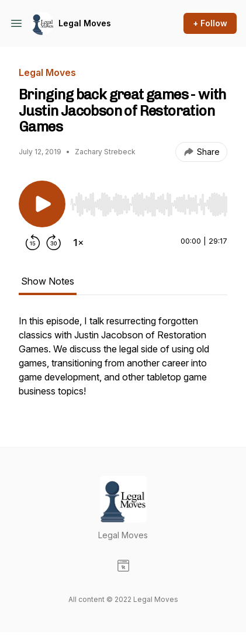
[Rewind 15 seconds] (33, 243)
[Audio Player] (149, 201)
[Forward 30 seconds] (54, 243)
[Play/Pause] (42, 204)
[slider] (149, 205)
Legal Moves (85, 23)
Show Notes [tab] (48, 281)
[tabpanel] (123, 362)
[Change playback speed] (78, 243)
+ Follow (210, 23)
